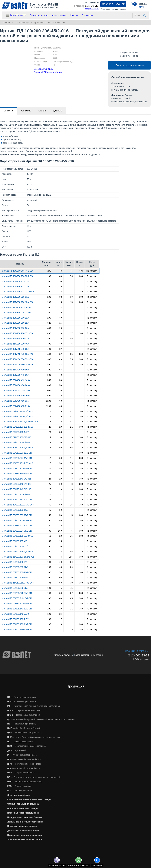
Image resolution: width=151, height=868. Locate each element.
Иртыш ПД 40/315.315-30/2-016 (17, 474)
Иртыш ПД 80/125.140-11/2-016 (17, 609)
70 (60, 375)
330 (49, 375)
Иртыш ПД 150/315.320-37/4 (16, 339)
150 (60, 531)
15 (60, 302)
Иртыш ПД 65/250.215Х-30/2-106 (18, 583)
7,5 (71, 463)
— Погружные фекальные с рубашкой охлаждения (34, 706)
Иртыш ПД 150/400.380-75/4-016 (18, 364)
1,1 (71, 411)
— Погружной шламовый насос (25, 759)
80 (60, 276)
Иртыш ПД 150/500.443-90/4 (16, 375)
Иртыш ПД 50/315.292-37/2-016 (17, 526)
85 (50, 583)
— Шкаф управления (19, 791)
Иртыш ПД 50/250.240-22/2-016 (17, 520)
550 (49, 380)
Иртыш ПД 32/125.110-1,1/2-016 (17, 411)
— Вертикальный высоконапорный (27, 746)
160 (49, 313)
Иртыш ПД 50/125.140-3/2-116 (17, 489)
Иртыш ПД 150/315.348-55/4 (16, 349)
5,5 (71, 448)
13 (50, 411)
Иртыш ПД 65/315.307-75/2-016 (17, 603)
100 (49, 562)
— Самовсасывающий (20, 742)
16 (60, 323)
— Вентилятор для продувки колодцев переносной (34, 777)
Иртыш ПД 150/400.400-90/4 (16, 370)
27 (60, 619)
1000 (49, 385)
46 (50, 500)
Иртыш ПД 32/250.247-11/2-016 (17, 458)
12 (50, 448)
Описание (9, 111)
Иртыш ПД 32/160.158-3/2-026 (17, 442)
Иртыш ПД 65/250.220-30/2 (15, 588)
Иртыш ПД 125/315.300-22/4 (16, 318)
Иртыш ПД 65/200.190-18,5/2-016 (18, 557)
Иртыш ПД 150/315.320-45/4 (16, 344)
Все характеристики (44, 69)
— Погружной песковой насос (24, 764)
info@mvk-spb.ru (92, 9)
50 (61, 271)
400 (49, 328)
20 (60, 313)
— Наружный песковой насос (24, 768)
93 (50, 557)
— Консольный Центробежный (25, 733)
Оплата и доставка (39, 15)
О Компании (88, 15)
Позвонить (97, 865)
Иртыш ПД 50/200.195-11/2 (15, 510)
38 (60, 432)
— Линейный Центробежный (24, 728)
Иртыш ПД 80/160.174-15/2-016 (17, 629)
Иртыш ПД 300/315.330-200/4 (16, 396)
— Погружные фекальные (22, 697)
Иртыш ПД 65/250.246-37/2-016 (17, 593)
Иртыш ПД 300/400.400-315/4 (16, 401)
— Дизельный (17, 750)
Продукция (75, 686)
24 (60, 307)
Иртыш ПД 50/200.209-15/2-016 (17, 515)
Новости (74, 15)
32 (60, 297)
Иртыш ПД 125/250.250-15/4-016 (18, 302)
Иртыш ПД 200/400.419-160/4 (16, 380)
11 (72, 292)
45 (72, 271)
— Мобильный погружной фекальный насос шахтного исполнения (41, 719)
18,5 (71, 557)
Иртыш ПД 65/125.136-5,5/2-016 (17, 536)
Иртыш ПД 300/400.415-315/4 (16, 406)
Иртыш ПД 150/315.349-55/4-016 (18, 354)
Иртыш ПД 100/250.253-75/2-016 (18, 276)
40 (60, 359)
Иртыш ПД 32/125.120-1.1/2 (15, 432)
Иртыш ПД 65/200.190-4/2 (15, 562)
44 (60, 500)
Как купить (26, 111)
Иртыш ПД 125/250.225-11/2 (16, 297)
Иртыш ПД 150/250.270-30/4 (16, 328)
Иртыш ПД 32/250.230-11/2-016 (17, 453)
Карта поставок (59, 15)
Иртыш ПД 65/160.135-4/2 (15, 541)
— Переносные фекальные (24, 710)
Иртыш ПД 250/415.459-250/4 (16, 390)
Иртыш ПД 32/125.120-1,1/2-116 (17, 427)
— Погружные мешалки (21, 773)
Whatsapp (79, 865)
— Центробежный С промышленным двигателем (34, 737)
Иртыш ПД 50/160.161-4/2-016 (17, 494)
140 (60, 287)
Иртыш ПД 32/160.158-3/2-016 (17, 437)
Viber (57, 865)
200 (49, 271)
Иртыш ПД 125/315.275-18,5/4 (17, 313)
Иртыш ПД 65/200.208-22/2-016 (17, 572)
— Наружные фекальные (22, 702)
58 (60, 583)
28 (60, 624)
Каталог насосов (16, 15)
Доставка (58, 111)
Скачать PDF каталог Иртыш (48, 72)
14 (50, 437)
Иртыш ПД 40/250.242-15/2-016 (17, 468)
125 (60, 292)
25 (50, 427)
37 (72, 333)
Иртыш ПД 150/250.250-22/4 (16, 323)
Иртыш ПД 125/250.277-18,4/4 (17, 307)
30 (72, 297)
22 (72, 520)
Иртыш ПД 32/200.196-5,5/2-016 (17, 448)
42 (60, 364)
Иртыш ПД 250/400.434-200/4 (16, 385)
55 (72, 354)
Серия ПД (24, 23)
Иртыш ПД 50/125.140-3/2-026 (17, 484)
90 (60, 281)
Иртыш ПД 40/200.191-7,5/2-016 (17, 463)
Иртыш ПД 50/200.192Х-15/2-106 (18, 505)
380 (81, 271)
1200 (49, 401)
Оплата (42, 111)
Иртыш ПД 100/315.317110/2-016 (18, 292)
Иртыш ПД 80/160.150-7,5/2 (15, 619)
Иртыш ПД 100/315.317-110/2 (16, 287)
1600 (49, 396)
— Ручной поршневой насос (22, 755)
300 (49, 359)
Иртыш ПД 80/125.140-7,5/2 (15, 614)
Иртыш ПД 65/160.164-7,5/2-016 (17, 552)
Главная (6, 23)
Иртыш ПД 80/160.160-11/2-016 (17, 624)
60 (60, 401)
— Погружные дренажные (22, 724)
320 (49, 323)
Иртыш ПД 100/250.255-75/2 (16, 281)
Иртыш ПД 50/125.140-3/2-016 (17, 479)
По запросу (92, 271)
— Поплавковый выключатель (25, 782)
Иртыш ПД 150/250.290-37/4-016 (18, 333)
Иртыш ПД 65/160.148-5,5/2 (15, 546)
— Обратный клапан (20, 786)
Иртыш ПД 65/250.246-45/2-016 (17, 598)
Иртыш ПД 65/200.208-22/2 (15, 567)
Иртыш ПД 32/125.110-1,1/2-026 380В (20, 422)
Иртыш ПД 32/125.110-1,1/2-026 (17, 416)
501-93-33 (86, 6)
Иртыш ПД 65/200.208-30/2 (15, 578)
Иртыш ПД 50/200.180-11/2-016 (17, 500)
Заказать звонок (113, 4)
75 (72, 276)
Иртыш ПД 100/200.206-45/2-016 (49, 23)
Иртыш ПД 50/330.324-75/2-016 (17, 531)
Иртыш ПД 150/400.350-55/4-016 (18, 359)
